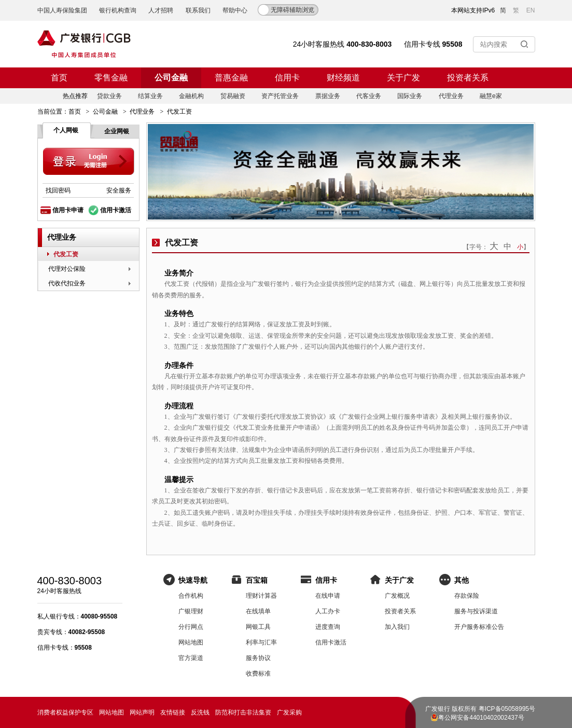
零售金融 (111, 78)
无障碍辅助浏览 (292, 10)
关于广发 (403, 78)
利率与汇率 (261, 642)
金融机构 (191, 96)
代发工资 (66, 254)
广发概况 (397, 596)
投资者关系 (468, 78)
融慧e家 (491, 96)
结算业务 (150, 96)
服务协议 (258, 658)
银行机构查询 (118, 10)
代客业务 (369, 96)
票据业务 (328, 96)
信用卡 (287, 78)
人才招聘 (161, 10)
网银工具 (258, 627)
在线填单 (258, 611)
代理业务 (451, 96)
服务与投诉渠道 (476, 611)
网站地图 (191, 642)
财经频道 (343, 78)
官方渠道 (191, 658)
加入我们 (397, 627)
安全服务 (119, 190)
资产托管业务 (280, 96)
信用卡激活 (116, 210)
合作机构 (191, 596)
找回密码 (58, 190)
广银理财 (191, 611)
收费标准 (258, 674)
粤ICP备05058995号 (507, 709)
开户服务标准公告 (479, 627)
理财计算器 (261, 596)
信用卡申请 (68, 210)
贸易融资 (233, 96)
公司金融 (171, 78)
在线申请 (328, 596)
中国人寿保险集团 (62, 10)
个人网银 (66, 130)
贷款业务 (109, 96)
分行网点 (191, 627)
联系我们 (198, 10)
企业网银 (117, 131)
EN (531, 10)
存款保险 (467, 596)
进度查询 (328, 627)
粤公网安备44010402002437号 (481, 718)
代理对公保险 (67, 269)
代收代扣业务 (67, 283)
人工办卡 (328, 611)
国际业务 (410, 96)
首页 (59, 78)
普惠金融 (231, 78)
